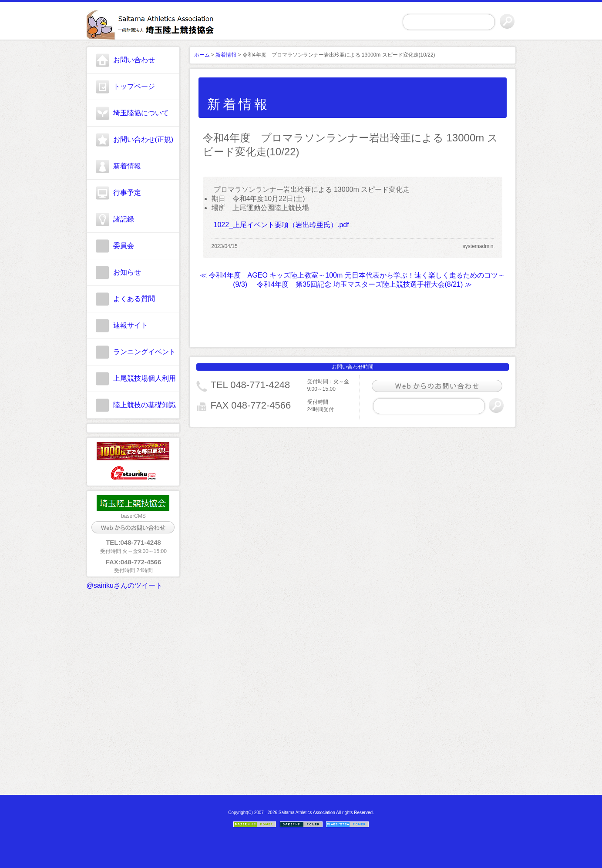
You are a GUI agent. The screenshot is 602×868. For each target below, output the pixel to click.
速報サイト (131, 325)
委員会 (124, 246)
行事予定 (127, 193)
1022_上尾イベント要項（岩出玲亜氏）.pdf (281, 225)
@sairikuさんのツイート (124, 585)
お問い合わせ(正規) (143, 139)
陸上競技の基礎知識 (145, 405)
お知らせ (127, 272)
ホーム (202, 55)
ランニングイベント (145, 352)
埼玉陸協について (141, 113)
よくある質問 (134, 299)
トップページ (134, 86)
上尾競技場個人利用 (145, 378)
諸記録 (124, 219)
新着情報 (127, 166)
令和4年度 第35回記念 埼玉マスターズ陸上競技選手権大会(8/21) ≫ (364, 284)
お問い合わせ (134, 60)
